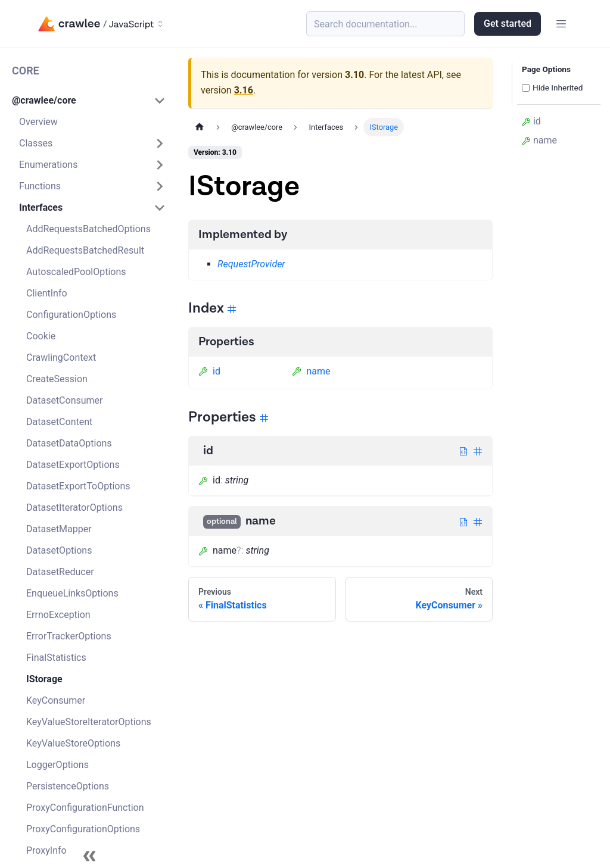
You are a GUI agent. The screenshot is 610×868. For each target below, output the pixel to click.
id (209, 371)
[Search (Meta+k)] (385, 24)
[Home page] (200, 127)
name (311, 371)
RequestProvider (251, 264)
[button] (89, 101)
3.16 (244, 90)
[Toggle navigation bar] (561, 24)
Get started (508, 24)
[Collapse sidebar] (89, 856)
